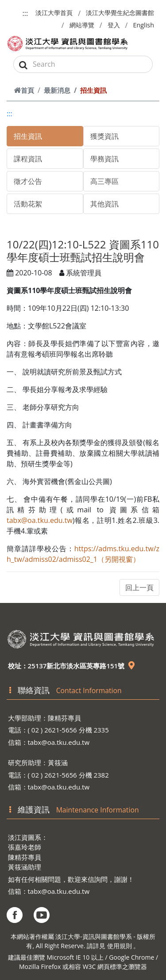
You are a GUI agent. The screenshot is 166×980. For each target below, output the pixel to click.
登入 (114, 25)
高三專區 (104, 181)
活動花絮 (28, 204)
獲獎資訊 (104, 136)
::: (25, 13)
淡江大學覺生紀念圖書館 (120, 13)
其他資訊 (104, 204)
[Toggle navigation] (147, 44)
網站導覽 (82, 25)
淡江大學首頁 (54, 13)
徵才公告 (28, 181)
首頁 (24, 90)
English (143, 25)
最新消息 (57, 90)
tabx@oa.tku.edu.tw (40, 520)
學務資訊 (104, 159)
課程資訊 (28, 159)
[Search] (83, 64)
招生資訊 (28, 136)
